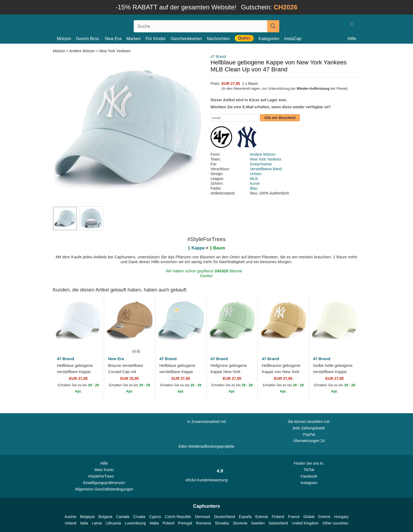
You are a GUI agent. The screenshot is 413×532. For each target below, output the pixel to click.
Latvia (97, 523)
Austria (70, 517)
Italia (84, 523)
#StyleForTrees (104, 476)
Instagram (309, 483)
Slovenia (240, 523)
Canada (123, 517)
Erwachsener (261, 164)
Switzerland (278, 523)
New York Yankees (115, 51)
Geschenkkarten (186, 39)
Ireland (70, 523)
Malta (154, 523)
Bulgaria (105, 517)
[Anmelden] (329, 26)
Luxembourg (135, 523)
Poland (168, 523)
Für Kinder (156, 39)
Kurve (255, 183)
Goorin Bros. (88, 39)
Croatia (139, 517)
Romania (204, 523)
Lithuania (113, 523)
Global (309, 517)
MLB (254, 179)
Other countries (335, 523)
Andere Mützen (82, 51)
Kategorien (269, 39)
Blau (254, 188)
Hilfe (352, 39)
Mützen (64, 39)
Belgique (87, 517)
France (294, 517)
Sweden (258, 523)
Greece (324, 517)
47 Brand (218, 57)
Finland (278, 517)
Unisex (256, 174)
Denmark (203, 517)
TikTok (309, 470)
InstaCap (293, 39)
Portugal (185, 523)
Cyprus (155, 517)
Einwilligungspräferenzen (104, 483)
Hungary (341, 517)
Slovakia (222, 523)
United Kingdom (305, 523)
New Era (113, 39)
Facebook (309, 476)
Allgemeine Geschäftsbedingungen (104, 489)
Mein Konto (104, 470)
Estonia (262, 517)
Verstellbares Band (266, 169)
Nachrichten (218, 39)
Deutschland (225, 517)
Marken (134, 39)
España (245, 517)
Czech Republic (178, 517)
